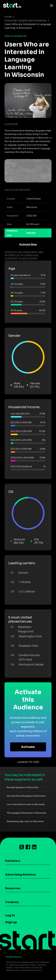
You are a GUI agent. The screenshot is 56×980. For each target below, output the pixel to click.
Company (12, 902)
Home (8, 17)
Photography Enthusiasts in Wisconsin (26, 813)
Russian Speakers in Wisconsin (23, 787)
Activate (28, 747)
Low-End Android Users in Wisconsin (26, 804)
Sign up (11, 922)
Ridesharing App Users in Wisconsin (25, 821)
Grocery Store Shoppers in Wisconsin (26, 796)
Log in (10, 915)
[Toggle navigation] (51, 5)
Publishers (13, 861)
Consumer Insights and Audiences (26, 20)
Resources (13, 888)
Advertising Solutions (21, 875)
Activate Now (28, 244)
